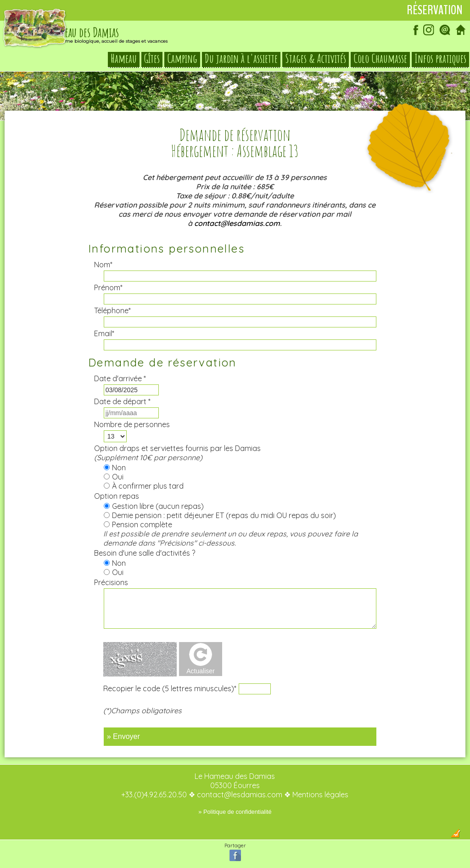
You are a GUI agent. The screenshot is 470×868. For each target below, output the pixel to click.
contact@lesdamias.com (237, 223)
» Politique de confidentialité (235, 812)
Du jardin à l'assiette (241, 59)
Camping (182, 59)
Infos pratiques (440, 59)
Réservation (435, 10)
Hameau (124, 59)
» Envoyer (123, 736)
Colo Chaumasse (380, 59)
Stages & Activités (316, 59)
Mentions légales (320, 795)
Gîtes (152, 59)
